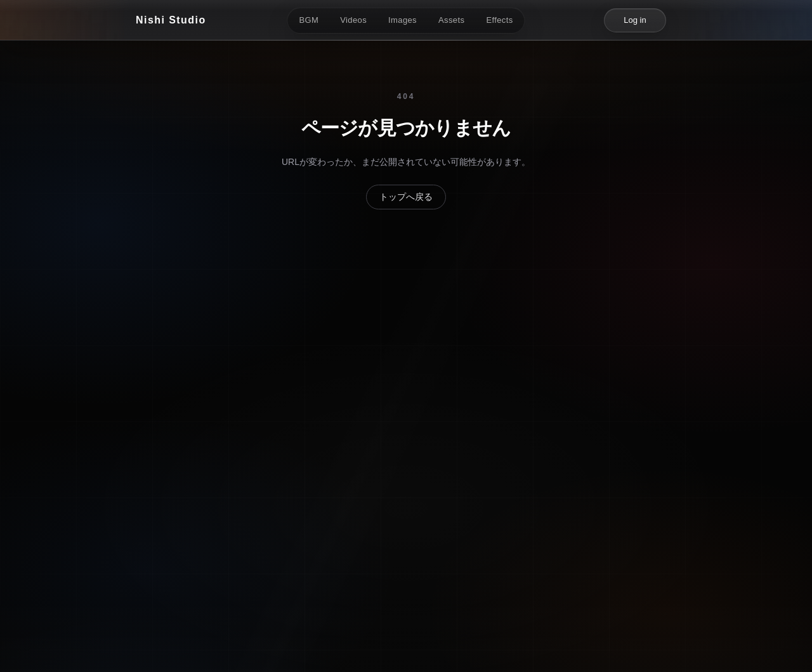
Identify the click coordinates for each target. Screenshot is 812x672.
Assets (451, 20)
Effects (499, 20)
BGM (309, 20)
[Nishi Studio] (171, 20)
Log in (635, 20)
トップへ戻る (406, 197)
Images (403, 20)
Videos (353, 20)
